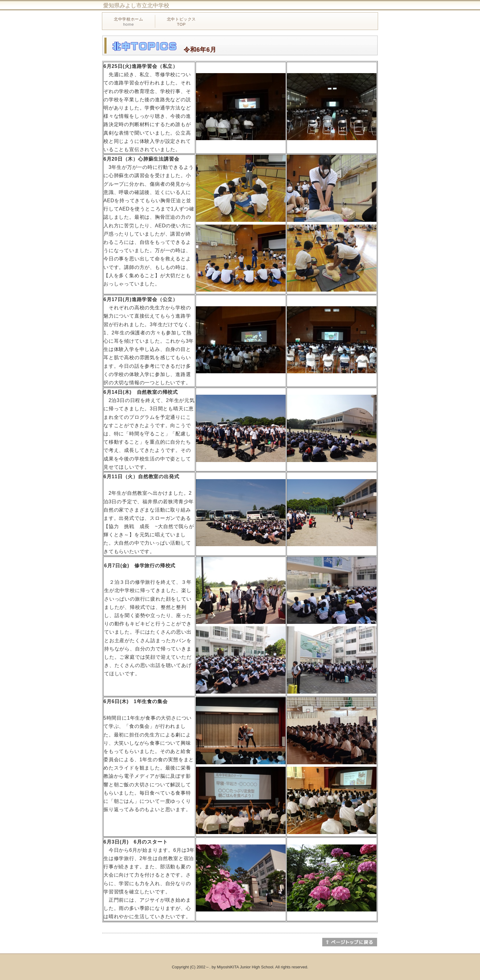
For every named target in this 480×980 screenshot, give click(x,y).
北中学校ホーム (129, 22)
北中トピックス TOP (182, 22)
